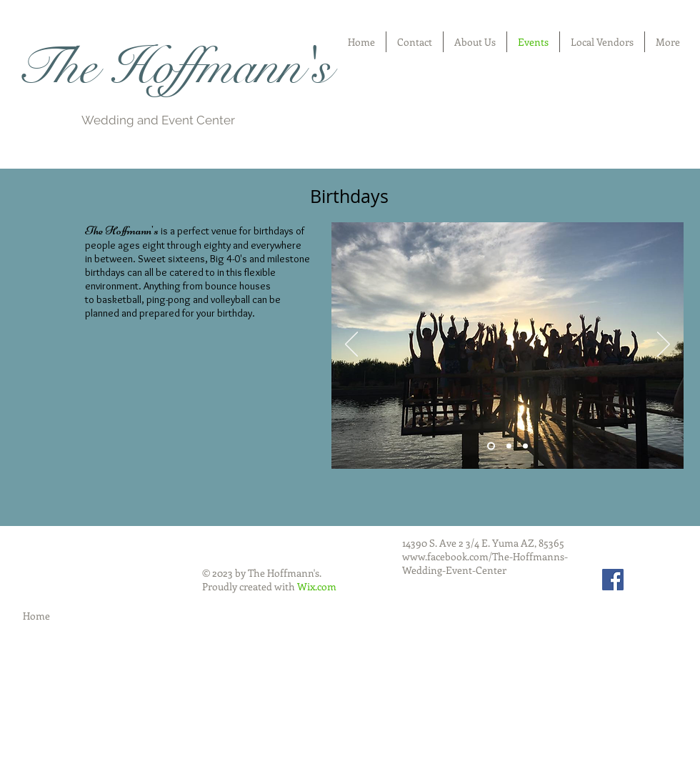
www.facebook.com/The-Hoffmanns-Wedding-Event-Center (485, 563)
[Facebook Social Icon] (613, 580)
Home (36, 616)
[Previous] (351, 345)
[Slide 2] (509, 446)
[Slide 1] (491, 446)
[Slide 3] (525, 446)
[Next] (664, 345)
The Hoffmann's (173, 68)
